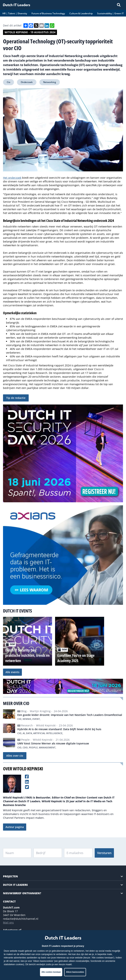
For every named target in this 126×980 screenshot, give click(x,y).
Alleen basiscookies (75, 972)
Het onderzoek (12, 178)
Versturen (104, 853)
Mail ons (8, 922)
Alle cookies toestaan (51, 972)
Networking (50, 82)
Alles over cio (15, 756)
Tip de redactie (16, 398)
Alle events (12, 672)
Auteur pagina (15, 827)
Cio (8, 82)
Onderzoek (27, 82)
